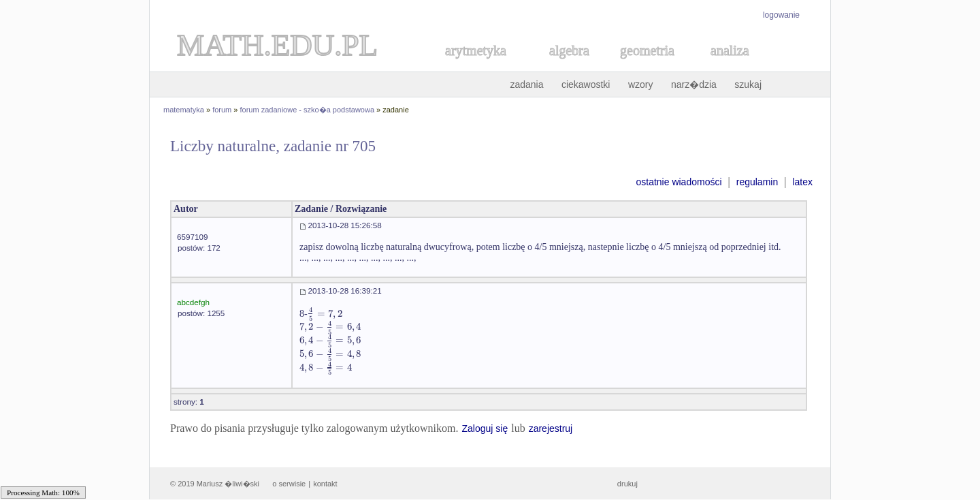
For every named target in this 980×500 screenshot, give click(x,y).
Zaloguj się (485, 428)
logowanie (781, 15)
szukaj (748, 84)
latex (802, 182)
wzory (641, 84)
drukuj (627, 484)
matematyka (184, 110)
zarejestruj (551, 428)
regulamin (757, 182)
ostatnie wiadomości (679, 182)
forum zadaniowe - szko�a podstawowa (307, 110)
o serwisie (289, 484)
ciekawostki (586, 84)
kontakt (325, 484)
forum (222, 110)
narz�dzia (694, 84)
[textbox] (325, 314)
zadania (526, 84)
